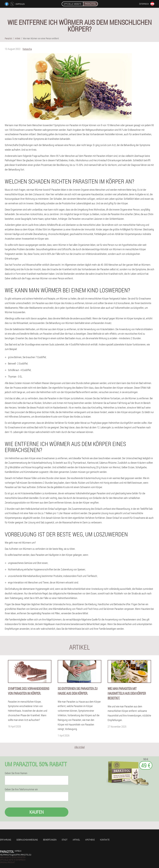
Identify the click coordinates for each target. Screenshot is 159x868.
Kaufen (37, 812)
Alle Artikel (79, 747)
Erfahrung (6, 840)
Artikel (76, 840)
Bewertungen (50, 840)
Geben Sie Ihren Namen (16, 773)
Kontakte (105, 840)
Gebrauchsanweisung (27, 840)
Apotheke (90, 840)
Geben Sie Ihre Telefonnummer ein (21, 789)
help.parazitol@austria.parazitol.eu (16, 855)
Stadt (65, 840)
